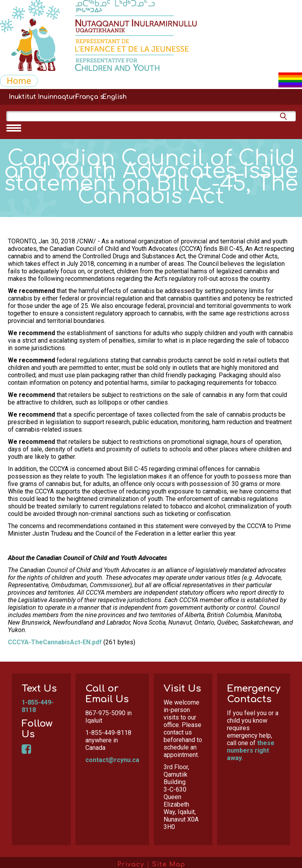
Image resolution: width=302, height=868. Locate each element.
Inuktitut (22, 97)
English (114, 97)
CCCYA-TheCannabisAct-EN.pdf (55, 642)
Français (87, 97)
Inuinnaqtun (56, 97)
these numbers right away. (251, 750)
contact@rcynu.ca (112, 760)
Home (19, 81)
